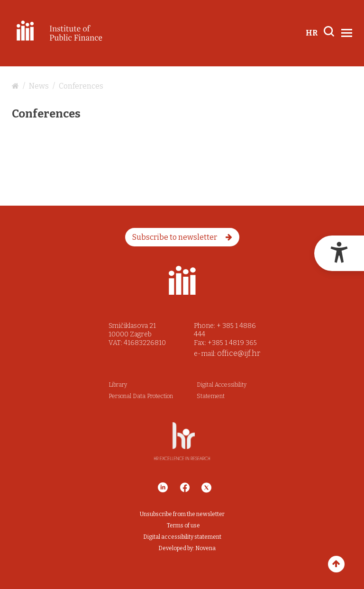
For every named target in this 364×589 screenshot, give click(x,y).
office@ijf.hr (239, 353)
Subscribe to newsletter (182, 237)
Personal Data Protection (141, 396)
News (39, 86)
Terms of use (183, 526)
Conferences (81, 86)
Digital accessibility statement (182, 537)
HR (312, 33)
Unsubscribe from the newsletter (182, 514)
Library (118, 385)
